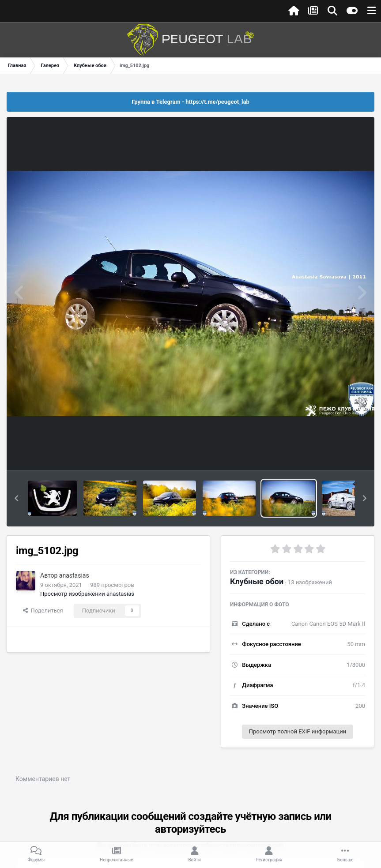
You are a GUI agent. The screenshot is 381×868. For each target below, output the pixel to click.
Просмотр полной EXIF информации (298, 731)
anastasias (74, 575)
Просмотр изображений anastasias (87, 594)
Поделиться (43, 611)
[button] (16, 498)
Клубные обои (257, 581)
